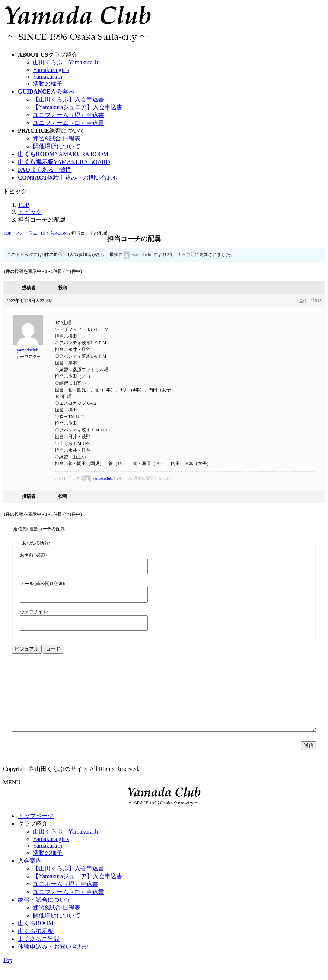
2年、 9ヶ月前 (181, 255)
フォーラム (26, 233)
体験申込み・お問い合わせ (54, 960)
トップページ (36, 829)
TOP (7, 233)
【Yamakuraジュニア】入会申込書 (78, 107)
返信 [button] (303, 301)
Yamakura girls (51, 70)
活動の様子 (48, 84)
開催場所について (57, 146)
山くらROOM (54, 233)
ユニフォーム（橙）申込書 (69, 115)
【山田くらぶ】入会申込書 (69, 99)
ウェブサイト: (34, 612)
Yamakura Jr (48, 77)
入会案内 (30, 874)
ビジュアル (27, 649)
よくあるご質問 (39, 952)
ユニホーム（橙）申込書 (66, 897)
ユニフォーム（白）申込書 (69, 123)
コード (53, 649)
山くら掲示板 (36, 944)
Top (8, 973)
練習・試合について (45, 913)
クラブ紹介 (33, 837)
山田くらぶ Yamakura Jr (66, 62)
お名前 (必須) (33, 555)
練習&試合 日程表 (57, 138)
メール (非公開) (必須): (43, 584)
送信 (309, 759)
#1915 (316, 301)
